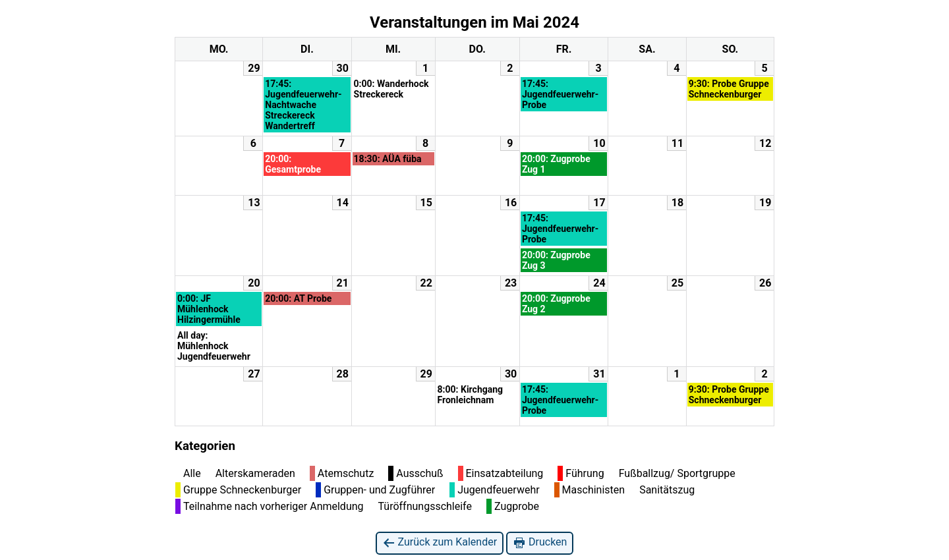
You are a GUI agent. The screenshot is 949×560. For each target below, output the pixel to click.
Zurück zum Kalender (440, 543)
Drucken (540, 543)
